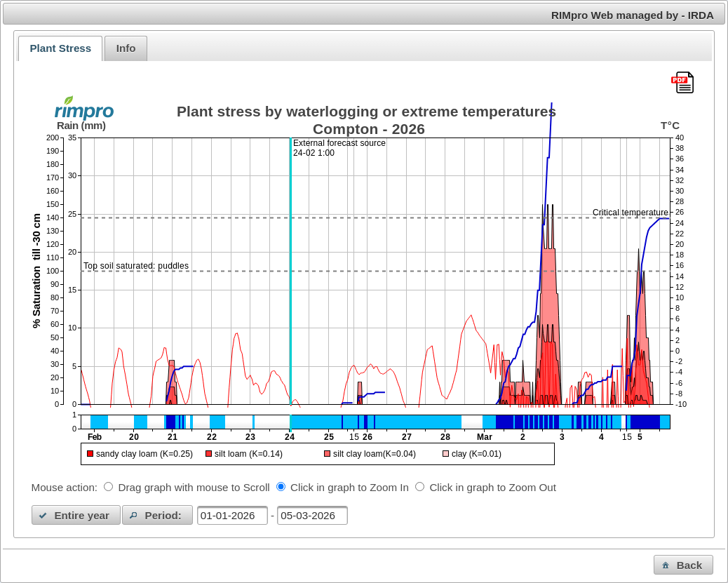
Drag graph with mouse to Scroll (194, 487)
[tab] (60, 48)
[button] (76, 515)
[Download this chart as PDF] (682, 83)
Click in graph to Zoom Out (493, 487)
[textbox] (232, 515)
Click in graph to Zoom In (350, 487)
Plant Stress (60, 48)
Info (126, 48)
